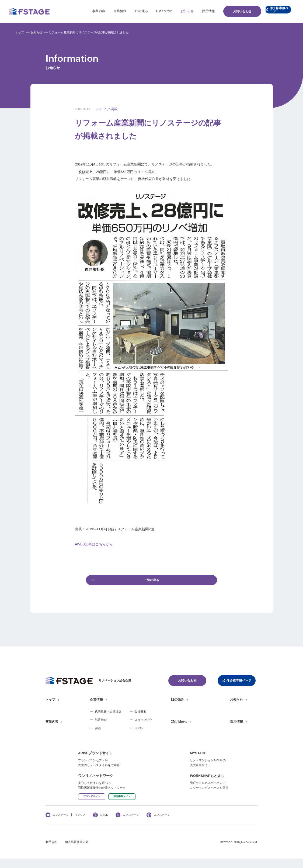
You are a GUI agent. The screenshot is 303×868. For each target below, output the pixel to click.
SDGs (138, 733)
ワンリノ (80, 824)
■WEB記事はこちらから (94, 544)
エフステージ (61, 824)
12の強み (128, 11)
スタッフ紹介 (143, 725)
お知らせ (174, 11)
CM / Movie (151, 11)
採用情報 (196, 11)
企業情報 (107, 11)
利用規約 (51, 851)
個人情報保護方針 (77, 851)
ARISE (104, 824)
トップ (20, 32)
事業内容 (86, 11)
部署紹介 (101, 725)
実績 (98, 733)
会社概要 (140, 716)
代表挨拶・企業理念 (108, 716)
